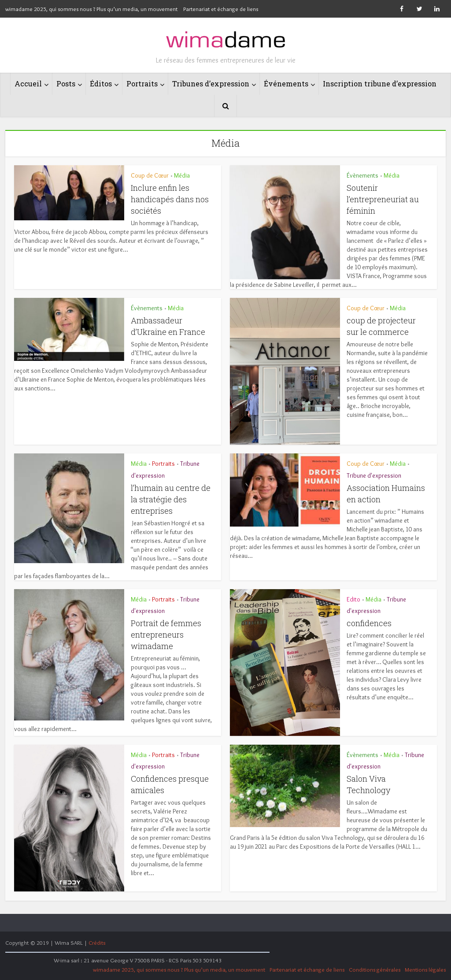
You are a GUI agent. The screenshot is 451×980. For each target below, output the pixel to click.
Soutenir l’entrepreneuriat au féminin (383, 199)
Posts (66, 84)
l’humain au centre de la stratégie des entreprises (171, 499)
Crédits (97, 943)
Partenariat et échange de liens (221, 9)
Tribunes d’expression (211, 84)
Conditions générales (375, 969)
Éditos (101, 84)
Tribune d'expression (374, 475)
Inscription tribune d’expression (380, 84)
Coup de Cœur (150, 175)
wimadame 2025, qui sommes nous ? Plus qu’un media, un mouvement (91, 9)
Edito (353, 599)
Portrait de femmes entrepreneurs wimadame (166, 635)
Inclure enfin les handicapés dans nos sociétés (170, 199)
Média (182, 175)
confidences (369, 623)
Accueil (28, 84)
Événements (286, 84)
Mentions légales (425, 969)
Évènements (362, 175)
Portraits (142, 84)
